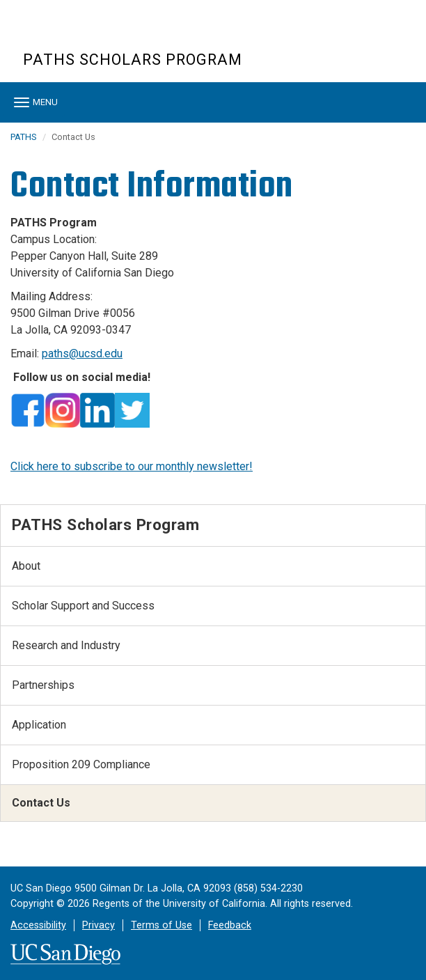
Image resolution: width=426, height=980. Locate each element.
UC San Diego (103, 34)
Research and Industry (66, 645)
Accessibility (38, 925)
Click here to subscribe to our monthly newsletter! (132, 466)
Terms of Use (161, 925)
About (26, 566)
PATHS (23, 137)
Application (39, 725)
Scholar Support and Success (83, 606)
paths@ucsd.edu (82, 353)
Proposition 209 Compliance (81, 764)
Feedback (230, 925)
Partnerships (43, 685)
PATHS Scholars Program (133, 60)
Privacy (98, 925)
